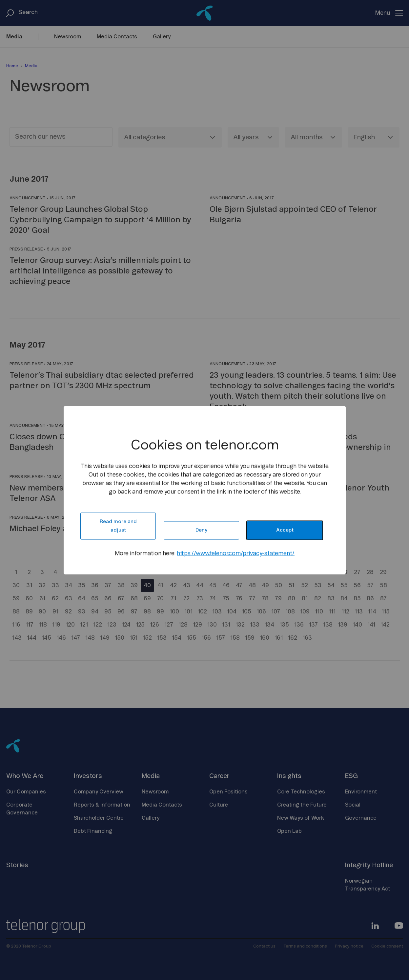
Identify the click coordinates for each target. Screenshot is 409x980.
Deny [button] (201, 530)
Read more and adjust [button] (118, 526)
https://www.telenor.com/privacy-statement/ (236, 553)
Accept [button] (285, 530)
